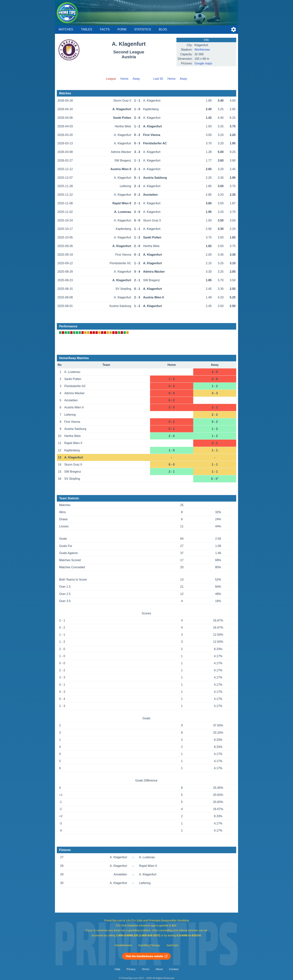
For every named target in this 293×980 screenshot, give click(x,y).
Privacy (131, 969)
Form (122, 29)
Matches (66, 29)
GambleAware (123, 945)
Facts (105, 29)
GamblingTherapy (149, 945)
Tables (87, 29)
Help (117, 969)
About (159, 969)
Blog (163, 29)
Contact (174, 969)
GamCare (172, 945)
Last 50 (158, 79)
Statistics (143, 29)
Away (136, 79)
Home (124, 79)
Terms (146, 969)
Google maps (203, 63)
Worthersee (202, 50)
